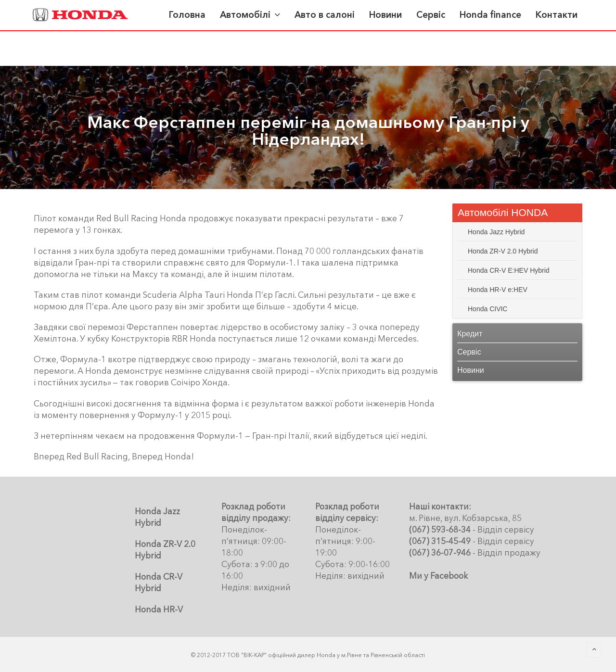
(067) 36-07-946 (440, 552)
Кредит (470, 334)
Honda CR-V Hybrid (159, 582)
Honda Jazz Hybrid (157, 517)
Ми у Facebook (438, 576)
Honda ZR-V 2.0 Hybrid (165, 550)
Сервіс (469, 352)
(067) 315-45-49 (440, 541)
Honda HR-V (159, 609)
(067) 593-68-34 (440, 529)
